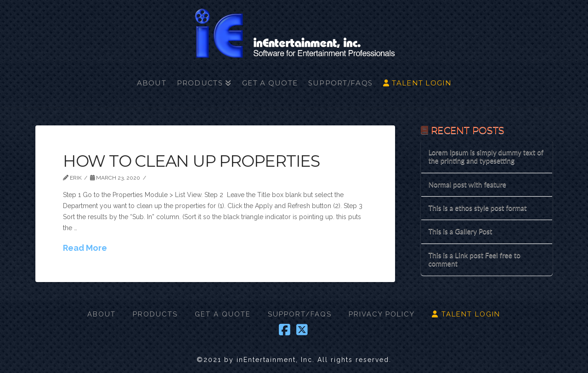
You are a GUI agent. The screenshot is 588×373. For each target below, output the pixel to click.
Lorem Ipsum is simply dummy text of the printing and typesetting (486, 156)
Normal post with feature (467, 184)
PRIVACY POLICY (382, 314)
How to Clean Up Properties (191, 161)
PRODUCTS (155, 314)
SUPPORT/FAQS (300, 314)
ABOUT (102, 314)
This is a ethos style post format (477, 208)
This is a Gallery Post (460, 231)
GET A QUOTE (223, 314)
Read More (85, 248)
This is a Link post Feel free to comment (474, 259)
